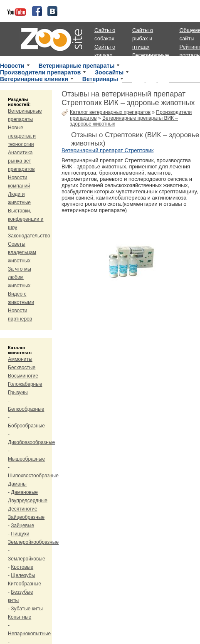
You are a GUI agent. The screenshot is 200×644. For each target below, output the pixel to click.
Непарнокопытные (29, 634)
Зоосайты (109, 72)
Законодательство (29, 236)
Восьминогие (23, 376)
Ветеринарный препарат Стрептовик (107, 150)
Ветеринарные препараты (77, 66)
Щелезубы (23, 575)
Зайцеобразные (26, 517)
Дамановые (24, 492)
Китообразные (25, 584)
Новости (12, 66)
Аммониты (20, 359)
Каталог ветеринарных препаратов (110, 112)
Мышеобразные (26, 459)
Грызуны (18, 392)
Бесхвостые (22, 368)
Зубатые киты (27, 609)
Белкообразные (26, 409)
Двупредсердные (28, 501)
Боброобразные (26, 426)
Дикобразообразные (31, 442)
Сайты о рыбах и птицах (143, 38)
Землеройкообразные (33, 542)
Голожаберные (25, 384)
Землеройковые (27, 559)
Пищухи (20, 534)
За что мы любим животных (20, 277)
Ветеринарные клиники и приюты (151, 63)
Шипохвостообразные (33, 476)
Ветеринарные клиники (34, 79)
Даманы (17, 484)
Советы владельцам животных (22, 252)
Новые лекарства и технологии (22, 136)
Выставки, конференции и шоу (26, 219)
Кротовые (22, 567)
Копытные (20, 617)
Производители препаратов (40, 72)
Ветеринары (100, 79)
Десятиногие (23, 509)
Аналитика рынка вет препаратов (21, 161)
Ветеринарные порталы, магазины (151, 88)
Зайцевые (22, 526)
